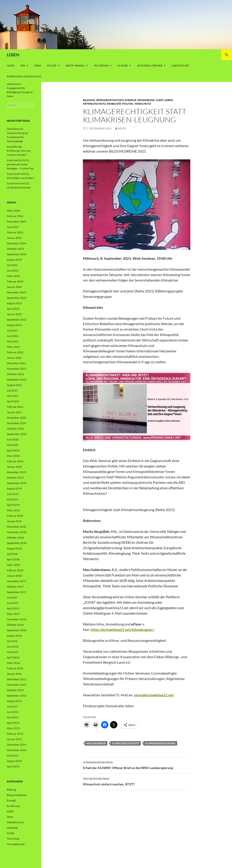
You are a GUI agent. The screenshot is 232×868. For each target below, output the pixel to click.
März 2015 (13, 728)
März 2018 (13, 565)
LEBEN (13, 55)
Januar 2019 (14, 521)
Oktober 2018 (15, 538)
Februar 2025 (15, 232)
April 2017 (13, 608)
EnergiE (131, 100)
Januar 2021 (14, 412)
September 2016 (17, 630)
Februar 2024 (15, 281)
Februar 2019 (15, 516)
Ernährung (146, 100)
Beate (122, 128)
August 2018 (14, 548)
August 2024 (14, 260)
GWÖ (160, 100)
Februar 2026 (15, 216)
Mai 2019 (12, 499)
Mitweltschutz (94, 104)
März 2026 (13, 211)
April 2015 (13, 723)
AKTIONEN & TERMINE (150, 66)
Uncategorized (16, 844)
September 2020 (17, 434)
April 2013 (13, 766)
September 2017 (17, 592)
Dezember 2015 (16, 679)
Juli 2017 (12, 597)
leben (169, 100)
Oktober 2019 (15, 478)
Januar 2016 (14, 674)
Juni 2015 (13, 712)
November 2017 (17, 581)
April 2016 (13, 657)
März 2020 (13, 456)
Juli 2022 (12, 330)
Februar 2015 (15, 734)
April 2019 (13, 505)
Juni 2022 (13, 336)
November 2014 (17, 750)
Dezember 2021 (16, 363)
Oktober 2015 (15, 690)
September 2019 (17, 483)
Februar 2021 (15, 407)
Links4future (180, 66)
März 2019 (13, 510)
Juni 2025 (13, 227)
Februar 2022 (15, 352)
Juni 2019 (13, 494)
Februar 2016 (15, 668)
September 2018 (17, 543)
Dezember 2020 (16, 418)
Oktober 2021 (15, 374)
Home (11, 66)
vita (23, 66)
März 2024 (13, 276)
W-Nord (123, 66)
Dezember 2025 (16, 221)
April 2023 (13, 309)
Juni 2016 (13, 647)
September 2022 (17, 320)
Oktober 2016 (15, 625)
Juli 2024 (12, 265)
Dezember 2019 (16, 472)
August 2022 (14, 325)
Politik (52, 66)
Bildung (89, 100)
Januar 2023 (14, 314)
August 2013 (14, 761)
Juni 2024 (13, 271)
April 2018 (13, 559)
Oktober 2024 (15, 249)
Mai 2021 (12, 396)
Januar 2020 (14, 467)
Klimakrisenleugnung (161, 743)
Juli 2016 (12, 641)
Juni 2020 (13, 439)
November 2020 (17, 423)
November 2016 (17, 619)
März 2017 (13, 614)
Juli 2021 (12, 390)
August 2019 (14, 488)
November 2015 (17, 685)
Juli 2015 (12, 706)
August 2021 (14, 385)
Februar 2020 (15, 461)
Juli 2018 (12, 554)
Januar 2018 (14, 576)
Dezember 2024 (16, 243)
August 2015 (14, 701)
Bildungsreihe (96, 743)
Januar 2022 (14, 358)
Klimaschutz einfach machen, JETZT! (137, 781)
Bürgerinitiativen (110, 100)
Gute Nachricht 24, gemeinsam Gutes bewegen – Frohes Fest (20, 164)
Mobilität (114, 104)
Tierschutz (143, 104)
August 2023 (14, 303)
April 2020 (13, 450)
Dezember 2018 (16, 527)
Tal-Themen (101, 66)
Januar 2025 (14, 238)
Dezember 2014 (16, 745)
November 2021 (17, 369)
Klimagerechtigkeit (126, 743)
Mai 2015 (12, 717)
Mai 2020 (12, 445)
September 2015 (17, 696)
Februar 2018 (15, 570)
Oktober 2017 (15, 587)
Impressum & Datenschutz (24, 76)
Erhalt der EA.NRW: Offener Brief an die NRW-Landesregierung (137, 765)
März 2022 (13, 347)
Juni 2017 (13, 603)
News (38, 66)
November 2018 (17, 532)
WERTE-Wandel (75, 66)
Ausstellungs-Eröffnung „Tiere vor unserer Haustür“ (19, 151)
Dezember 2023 (16, 292)
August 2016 (14, 636)
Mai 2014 (12, 755)
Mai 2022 (12, 341)
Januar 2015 (14, 739)
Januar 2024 (14, 287)
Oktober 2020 (15, 429)
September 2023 (17, 298)
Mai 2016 (12, 652)
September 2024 (17, 254)
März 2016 (13, 663)
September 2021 (17, 380)
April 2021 (13, 401)
